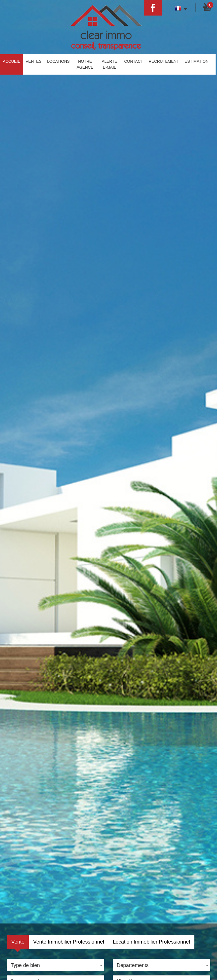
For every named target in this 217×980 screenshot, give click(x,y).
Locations (58, 61)
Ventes (34, 61)
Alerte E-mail (109, 64)
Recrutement (164, 61)
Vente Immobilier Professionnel (69, 942)
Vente (18, 942)
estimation (197, 61)
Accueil (11, 61)
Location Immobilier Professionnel (151, 942)
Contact (134, 61)
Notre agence (85, 64)
